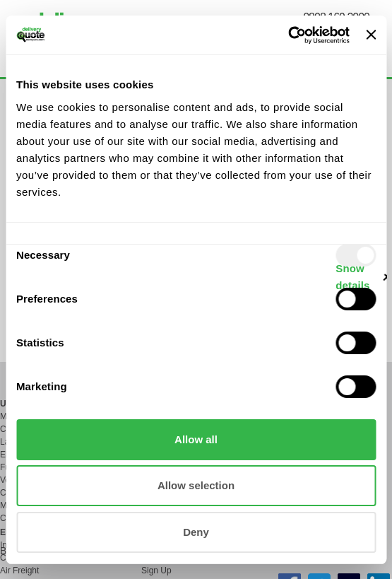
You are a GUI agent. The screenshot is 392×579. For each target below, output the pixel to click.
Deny (196, 532)
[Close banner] (371, 35)
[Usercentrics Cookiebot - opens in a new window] (288, 35)
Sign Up (156, 571)
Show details (352, 277)
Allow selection (196, 485)
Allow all (196, 439)
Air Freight (19, 571)
